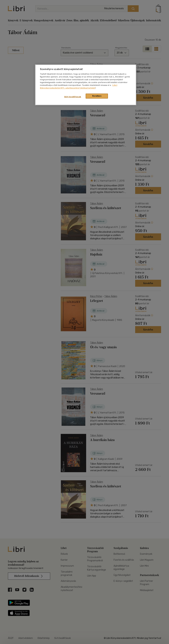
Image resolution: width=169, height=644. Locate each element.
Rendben (97, 96)
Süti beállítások (73, 97)
